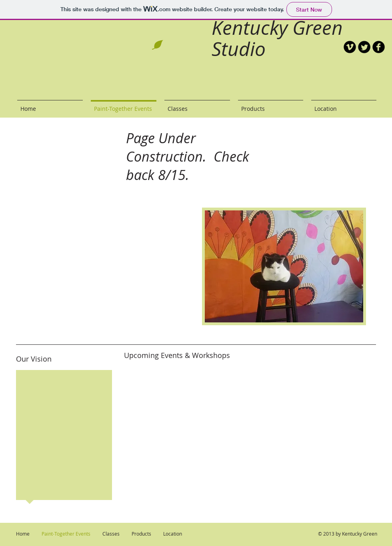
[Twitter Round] (364, 47)
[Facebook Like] (338, 82)
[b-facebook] (379, 47)
